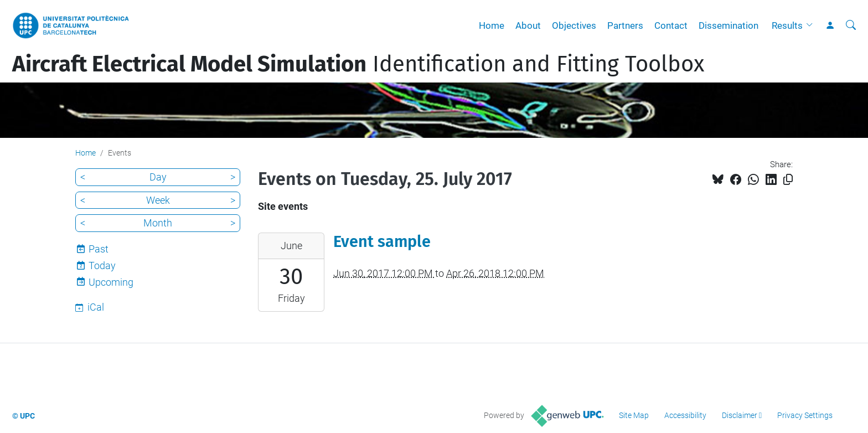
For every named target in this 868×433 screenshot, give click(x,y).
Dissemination (728, 25)
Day (158, 177)
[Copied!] (788, 180)
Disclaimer (740, 415)
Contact (671, 25)
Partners (625, 25)
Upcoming (111, 282)
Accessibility (685, 415)
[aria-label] (851, 25)
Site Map (634, 415)
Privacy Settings (805, 415)
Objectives (574, 25)
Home (492, 25)
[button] (812, 25)
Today (102, 266)
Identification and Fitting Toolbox (358, 64)
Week (158, 200)
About (528, 25)
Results (787, 25)
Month (158, 223)
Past (99, 249)
